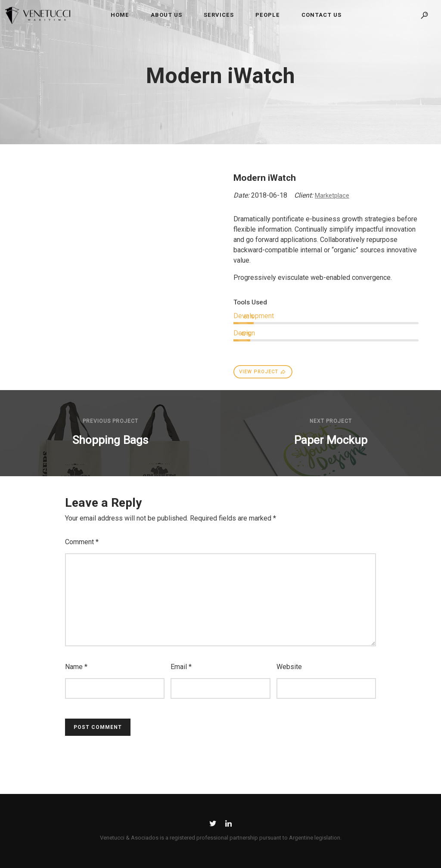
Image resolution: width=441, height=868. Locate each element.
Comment (82, 542)
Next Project (331, 421)
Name (76, 667)
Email (181, 667)
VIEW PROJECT (263, 372)
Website (289, 667)
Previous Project (110, 421)
